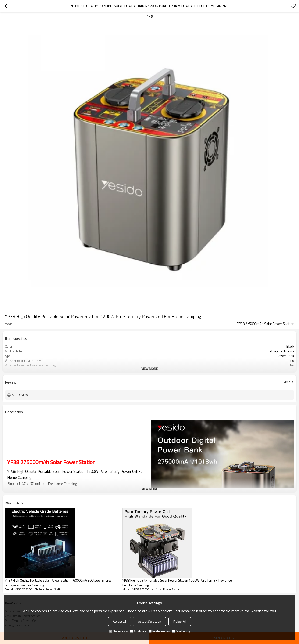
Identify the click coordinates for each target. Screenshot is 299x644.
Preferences (159, 631)
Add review (20, 395)
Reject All (180, 621)
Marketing (181, 631)
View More (149, 369)
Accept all (119, 621)
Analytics (138, 631)
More (287, 382)
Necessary (118, 631)
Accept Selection (150, 621)
